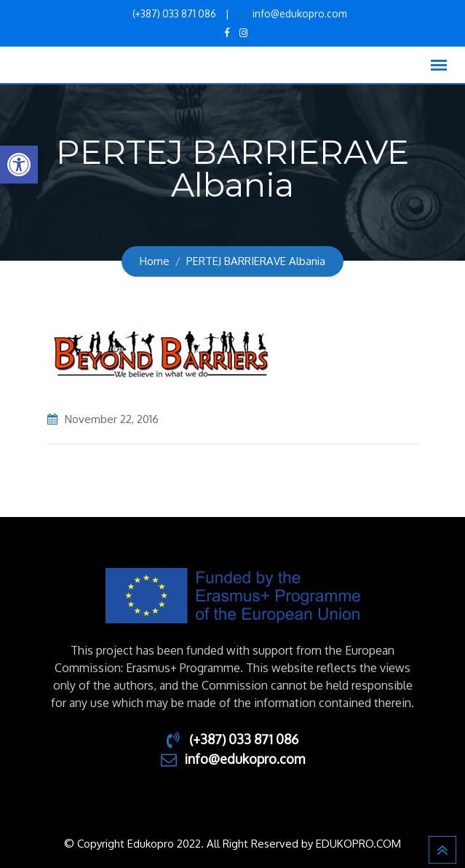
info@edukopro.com (299, 13)
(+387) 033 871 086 (173, 13)
